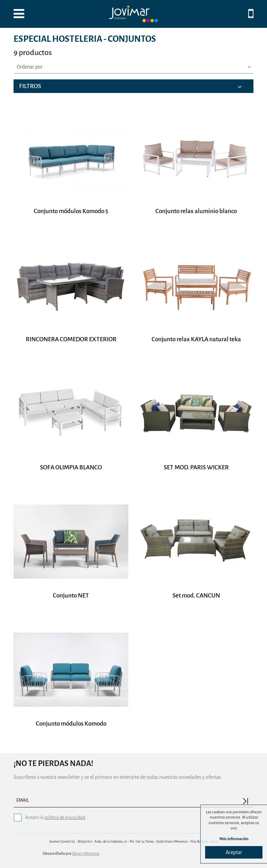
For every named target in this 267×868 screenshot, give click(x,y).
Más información (234, 839)
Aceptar (234, 852)
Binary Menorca (86, 854)
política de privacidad (65, 817)
